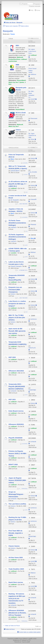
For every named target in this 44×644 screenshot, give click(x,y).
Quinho (22, 82)
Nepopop (33, 224)
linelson (33, 158)
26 (20, 204)
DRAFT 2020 (13, 464)
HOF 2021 (12, 399)
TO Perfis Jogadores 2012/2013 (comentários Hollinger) (17, 237)
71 (27, 270)
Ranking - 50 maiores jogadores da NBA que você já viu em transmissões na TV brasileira (17, 598)
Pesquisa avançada (35, 6)
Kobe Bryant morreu (16, 411)
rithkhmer (33, 74)
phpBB (16, 639)
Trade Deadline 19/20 (16, 569)
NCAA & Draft (21, 113)
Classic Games (14, 546)
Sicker (33, 139)
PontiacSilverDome (14, 59)
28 (23, 204)
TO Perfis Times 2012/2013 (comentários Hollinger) (17, 223)
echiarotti (13, 391)
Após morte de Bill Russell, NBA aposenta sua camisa (17, 331)
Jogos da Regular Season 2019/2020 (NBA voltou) (17, 480)
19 (25, 298)
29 (25, 204)
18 (23, 298)
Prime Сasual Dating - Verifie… (33, 70)
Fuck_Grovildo (33, 172)
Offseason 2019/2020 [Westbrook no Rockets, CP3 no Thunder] (17, 613)
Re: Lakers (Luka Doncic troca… (32, 51)
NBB (17, 65)
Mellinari (33, 252)
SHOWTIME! (32, 390)
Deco (12, 159)
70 (25, 270)
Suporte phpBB (26, 642)
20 (27, 298)
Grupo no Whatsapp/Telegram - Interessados (16, 494)
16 (20, 298)
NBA (17, 46)
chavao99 (34, 199)
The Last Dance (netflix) (17, 504)
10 (25, 489)
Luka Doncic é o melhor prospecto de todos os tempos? (17, 304)
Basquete (8, 31)
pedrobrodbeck (15, 171)
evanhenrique (13, 61)
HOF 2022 (12, 357)
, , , (30, 117)
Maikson (33, 573)
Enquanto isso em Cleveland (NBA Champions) (15, 290)
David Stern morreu (16, 582)
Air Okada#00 (15, 200)
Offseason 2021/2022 (16, 371)
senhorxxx (34, 319)
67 (20, 270)
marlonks (13, 227)
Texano (13, 34)
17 (22, 298)
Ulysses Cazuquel (16, 266)
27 (22, 204)
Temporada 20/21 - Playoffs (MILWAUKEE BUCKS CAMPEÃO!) (17, 386)
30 (27, 204)
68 (22, 270)
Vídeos (18, 130)
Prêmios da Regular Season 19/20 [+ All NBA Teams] (17, 453)
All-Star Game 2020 (16, 557)
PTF (30, 640)
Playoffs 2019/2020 (15, 438)
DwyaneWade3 (21, 80)
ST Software (23, 640)
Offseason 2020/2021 (16, 424)
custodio (13, 253)
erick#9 (33, 99)
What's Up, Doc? (14, 82)
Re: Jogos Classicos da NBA (32, 135)
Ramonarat (34, 118)
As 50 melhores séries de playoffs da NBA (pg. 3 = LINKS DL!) (18, 184)
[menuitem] (31, 10)
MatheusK (20, 57)
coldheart (24, 59)
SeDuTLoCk (32, 348)
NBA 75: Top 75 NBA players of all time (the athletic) (17, 318)
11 (27, 489)
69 (23, 270)
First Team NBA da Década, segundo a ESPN (16, 533)
